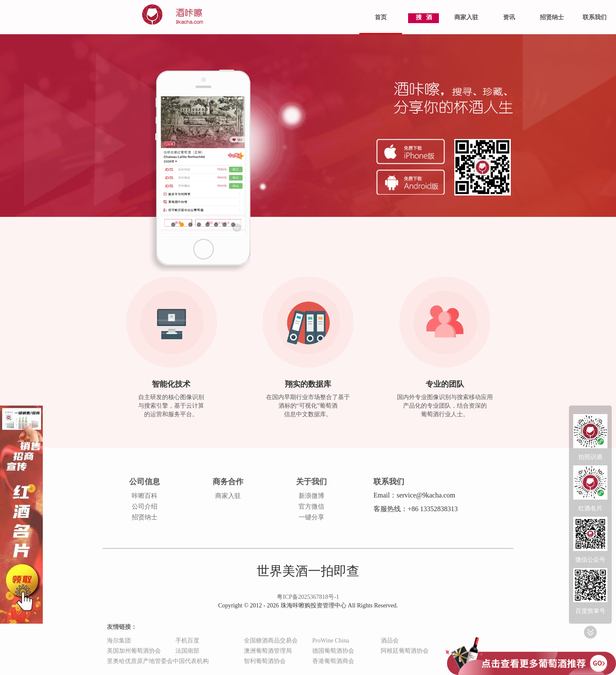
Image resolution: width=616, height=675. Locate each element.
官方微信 (311, 506)
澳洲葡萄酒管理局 (268, 651)
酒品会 (390, 641)
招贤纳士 (552, 17)
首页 (381, 17)
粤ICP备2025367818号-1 (308, 597)
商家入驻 (466, 17)
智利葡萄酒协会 (265, 661)
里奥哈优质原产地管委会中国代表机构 (158, 661)
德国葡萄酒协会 (333, 651)
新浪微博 (311, 496)
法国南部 (187, 651)
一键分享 (311, 517)
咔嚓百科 (145, 496)
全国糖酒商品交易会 (271, 641)
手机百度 (187, 641)
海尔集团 (119, 641)
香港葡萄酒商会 (333, 661)
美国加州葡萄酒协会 (134, 651)
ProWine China (331, 641)
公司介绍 (145, 506)
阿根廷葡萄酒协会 (405, 651)
